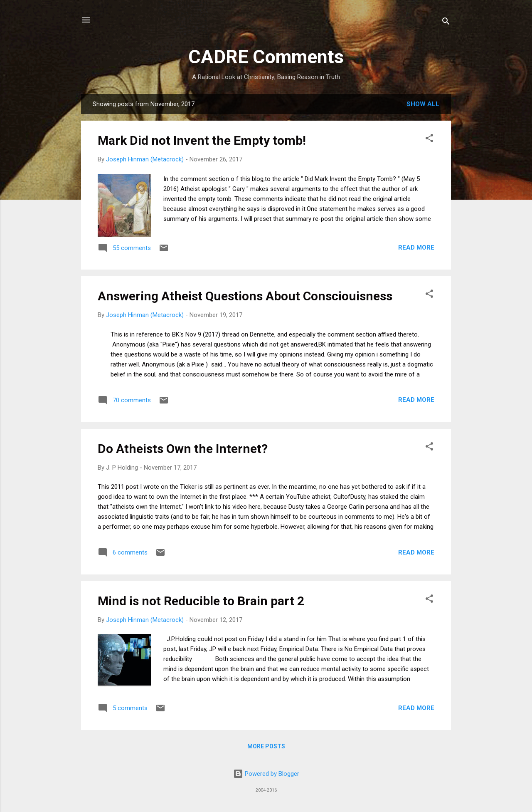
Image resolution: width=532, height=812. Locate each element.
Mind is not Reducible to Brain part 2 (201, 601)
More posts (266, 746)
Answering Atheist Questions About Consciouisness (245, 296)
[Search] (446, 23)
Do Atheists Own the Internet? (183, 449)
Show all (423, 104)
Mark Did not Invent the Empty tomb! (202, 140)
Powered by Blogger (266, 774)
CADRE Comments (266, 57)
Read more (416, 248)
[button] (429, 140)
